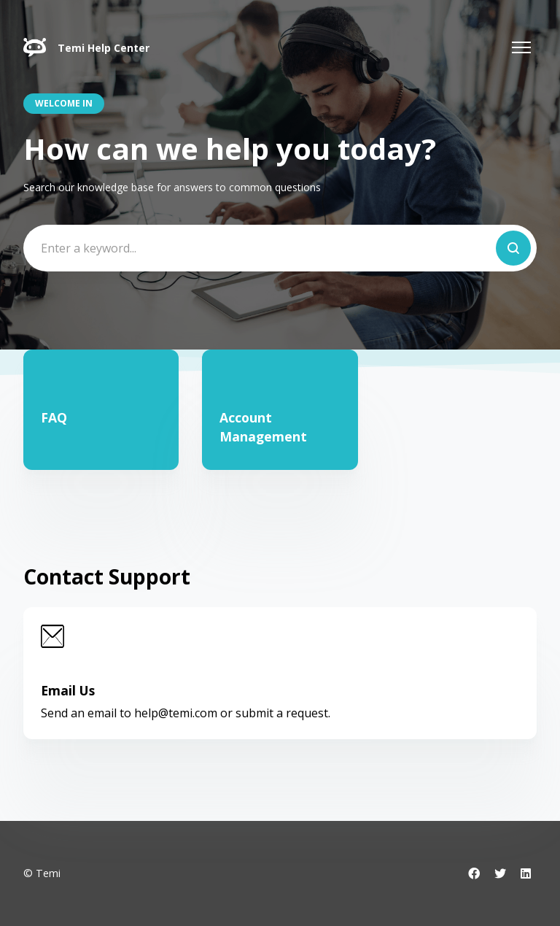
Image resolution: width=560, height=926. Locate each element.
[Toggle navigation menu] (521, 47)
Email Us (68, 690)
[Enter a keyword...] (280, 248)
